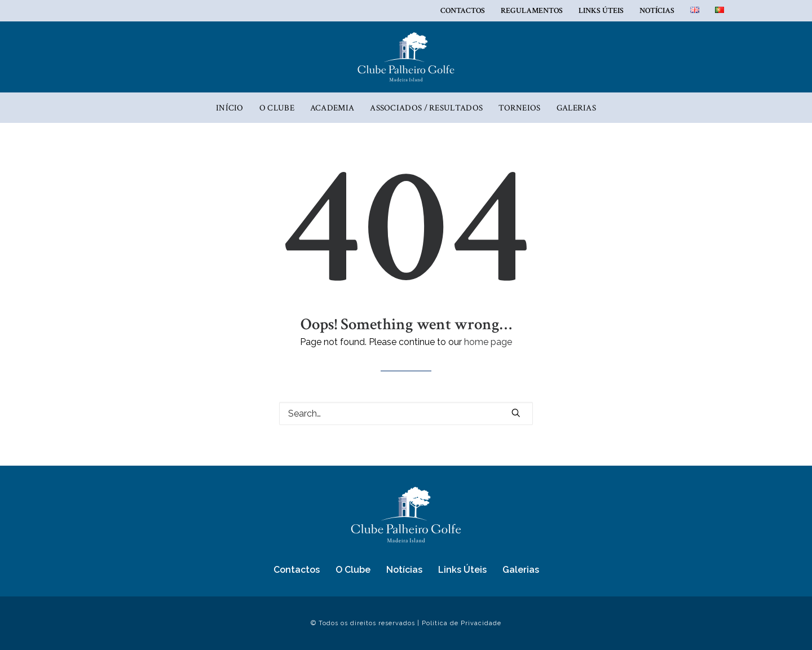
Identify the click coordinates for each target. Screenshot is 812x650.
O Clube (277, 108)
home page (488, 342)
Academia (332, 108)
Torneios (519, 108)
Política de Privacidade (462, 623)
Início (230, 108)
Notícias (657, 11)
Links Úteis (601, 11)
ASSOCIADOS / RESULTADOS (426, 108)
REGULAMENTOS (532, 11)
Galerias (576, 108)
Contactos (463, 11)
